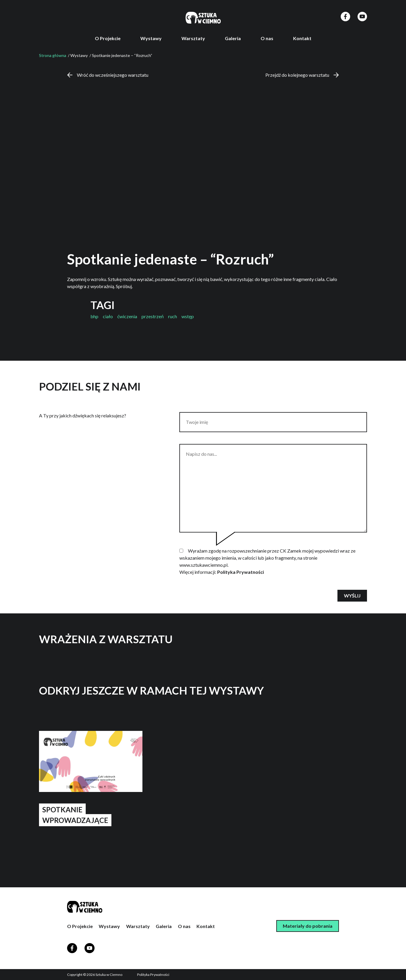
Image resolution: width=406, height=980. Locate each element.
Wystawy (151, 38)
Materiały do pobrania (308, 926)
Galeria (233, 38)
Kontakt (302, 38)
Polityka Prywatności (241, 572)
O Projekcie (108, 38)
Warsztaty (193, 38)
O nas (267, 38)
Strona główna (53, 55)
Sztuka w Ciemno (109, 975)
